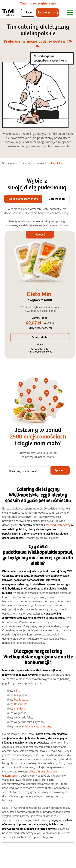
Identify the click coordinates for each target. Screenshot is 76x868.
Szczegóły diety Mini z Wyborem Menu (40, 350)
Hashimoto (21, 704)
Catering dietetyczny (33, 163)
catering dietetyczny (58, 525)
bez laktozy (21, 699)
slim (17, 690)
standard (20, 708)
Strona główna (11, 163)
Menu (40, 344)
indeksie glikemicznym (39, 726)
